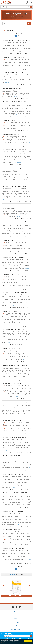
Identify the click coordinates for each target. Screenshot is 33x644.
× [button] (32, 633)
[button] (3, 585)
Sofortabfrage (13, 574)
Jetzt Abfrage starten (16, 596)
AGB (16, 626)
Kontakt (17, 619)
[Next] (18, 36)
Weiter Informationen (15, 643)
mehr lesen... (24, 52)
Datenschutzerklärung (16, 629)
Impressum (16, 622)
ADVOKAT (16, 615)
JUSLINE (17, 611)
